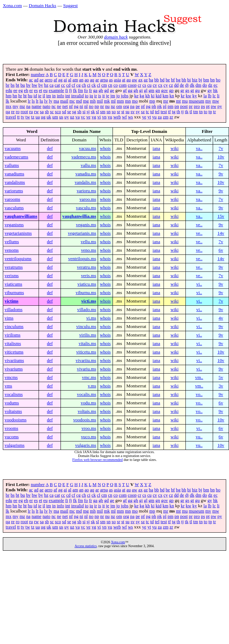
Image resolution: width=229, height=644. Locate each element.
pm (171, 106)
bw (35, 85)
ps (203, 106)
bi (189, 80)
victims (12, 301)
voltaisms (13, 411)
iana (156, 148)
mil (100, 101)
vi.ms (91, 318)
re (13, 112)
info (60, 96)
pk (159, 106)
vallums (12, 165)
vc (83, 117)
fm (80, 90)
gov (164, 90)
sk (93, 112)
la (205, 96)
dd (176, 85)
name (36, 106)
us (61, 117)
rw (36, 112)
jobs (125, 96)
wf (125, 117)
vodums (12, 403)
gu (197, 90)
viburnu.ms (86, 293)
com (123, 85)
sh (79, 112)
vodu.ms (88, 403)
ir (96, 96)
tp (210, 112)
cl (99, 85)
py (220, 106)
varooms (12, 199)
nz (113, 106)
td (152, 112)
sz (143, 112)
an (81, 80)
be (168, 80)
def (50, 148)
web (117, 117)
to (206, 112)
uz (72, 117)
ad (36, 80)
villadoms (13, 310)
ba (151, 80)
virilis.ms (88, 335)
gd (106, 90)
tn (201, 112)
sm (103, 112)
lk (7, 101)
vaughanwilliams (21, 216)
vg (94, 117)
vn (104, 117)
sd (64, 112)
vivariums (14, 369)
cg (79, 85)
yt (149, 117)
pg (148, 106)
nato (46, 106)
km (165, 96)
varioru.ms (87, 191)
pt (208, 106)
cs (144, 85)
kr (183, 96)
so (114, 112)
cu (149, 85)
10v (221, 157)
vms (8, 386)
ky (195, 96)
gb (101, 90)
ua (38, 117)
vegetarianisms (18, 233)
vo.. (199, 394)
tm (196, 112)
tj (182, 112)
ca (51, 85)
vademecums (16, 157)
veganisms (14, 225)
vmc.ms (89, 377)
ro (18, 112)
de (182, 85)
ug (43, 117)
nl (86, 106)
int (68, 96)
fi (67, 90)
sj (88, 112)
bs (13, 85)
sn (108, 112)
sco (58, 112)
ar (97, 80)
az (146, 80)
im (49, 96)
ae (42, 80)
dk (192, 85)
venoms (12, 250)
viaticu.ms (87, 284)
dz (210, 85)
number (38, 75)
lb (210, 96)
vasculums (14, 208)
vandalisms (15, 182)
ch (84, 85)
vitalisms (13, 344)
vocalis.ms (86, 394)
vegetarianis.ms (82, 233)
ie (40, 96)
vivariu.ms (86, 369)
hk (215, 90)
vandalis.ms (85, 182)
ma (56, 101)
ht (25, 96)
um (55, 117)
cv (155, 85)
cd (68, 85)
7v (221, 148)
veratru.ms (86, 267)
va (78, 117)
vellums (12, 242)
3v (221, 386)
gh (136, 90)
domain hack (116, 37)
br (8, 85)
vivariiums (14, 361)
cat (57, 85)
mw (216, 101)
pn (177, 106)
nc (53, 106)
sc (52, 112)
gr (182, 90)
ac (31, 80)
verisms (12, 276)
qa (8, 112)
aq (92, 80)
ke (136, 96)
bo (218, 80)
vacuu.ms (88, 148)
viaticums (13, 284)
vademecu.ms (84, 157)
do (205, 85)
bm (206, 80)
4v (221, 318)
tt (18, 117)
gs (187, 90)
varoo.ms (88, 199)
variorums (14, 191)
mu (185, 101)
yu (154, 117)
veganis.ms (86, 225)
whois (105, 148)
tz (33, 117)
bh (184, 80)
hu (30, 96)
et (41, 90)
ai (65, 80)
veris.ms (89, 276)
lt (37, 101)
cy (166, 85)
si (84, 112)
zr (171, 117)
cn (110, 85)
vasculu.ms (86, 208)
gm (151, 90)
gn (158, 90)
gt (192, 90)
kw (189, 96)
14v (221, 233)
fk (75, 90)
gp (171, 90)
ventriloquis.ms (82, 259)
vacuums (13, 148)
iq (91, 96)
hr (20, 96)
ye (144, 117)
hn (15, 96)
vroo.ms (89, 428)
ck (94, 85)
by (41, 85)
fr (90, 90)
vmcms (11, 377)
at (124, 80)
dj (187, 85)
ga (95, 90)
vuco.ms (89, 437)
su (127, 112)
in (54, 96)
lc (214, 96)
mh (93, 101)
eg (21, 90)
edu (9, 90)
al (70, 80)
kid (159, 96)
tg (174, 112)
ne (59, 106)
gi (141, 90)
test (164, 112)
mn (128, 101)
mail (64, 101)
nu (107, 106)
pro (197, 106)
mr (166, 101)
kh (148, 96)
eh (26, 90)
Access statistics (86, 546)
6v (221, 250)
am (75, 80)
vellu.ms (88, 242)
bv (28, 85)
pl (165, 106)
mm (120, 101)
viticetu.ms (86, 352)
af (55, 80)
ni (81, 106)
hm (8, 96)
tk (187, 112)
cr (139, 85)
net (65, 106)
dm (198, 85)
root (24, 112)
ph (154, 106)
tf (170, 112)
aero (48, 80)
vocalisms (14, 394)
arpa (104, 80)
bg (178, 80)
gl (146, 90)
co (115, 85)
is (100, 96)
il (44, 96)
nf (71, 106)
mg (86, 101)
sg (74, 112)
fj (70, 90)
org (126, 106)
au (128, 80)
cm (104, 85)
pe (138, 106)
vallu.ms (88, 165)
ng (76, 106)
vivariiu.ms (86, 361)
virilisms (13, 335)
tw (28, 117)
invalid (78, 96)
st (123, 112)
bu (23, 85)
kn (172, 96)
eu (45, 90)
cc (63, 85)
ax (141, 80)
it (104, 96)
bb (157, 80)
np (97, 106)
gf (125, 90)
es (36, 90)
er (31, 90)
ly (51, 101)
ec (215, 85)
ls (33, 101)
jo (118, 96)
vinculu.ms (86, 327)
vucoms (12, 437)
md (79, 101)
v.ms (92, 386)
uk (49, 117)
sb (47, 112)
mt (178, 101)
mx (8, 106)
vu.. (199, 437)
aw (135, 80)
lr (29, 101)
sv (133, 112)
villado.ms (87, 310)
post (184, 106)
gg (130, 90)
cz (171, 85)
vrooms (11, 428)
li (218, 96)
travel (11, 117)
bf (173, 80)
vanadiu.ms (86, 174)
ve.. (199, 225)
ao (87, 80)
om (119, 106)
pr (191, 106)
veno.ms (89, 250)
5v (221, 377)
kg (142, 96)
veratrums (14, 267)
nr (102, 106)
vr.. (199, 428)
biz (195, 80)
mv (208, 101)
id (35, 96)
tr (214, 112)
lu (41, 101)
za (160, 117)
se (69, 112)
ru (31, 112)
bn (213, 80)
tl (191, 112)
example (56, 90)
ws (130, 117)
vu (110, 117)
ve (88, 117)
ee (15, 90)
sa (42, 112)
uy (67, 117)
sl (98, 112)
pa (132, 106)
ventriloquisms (18, 259)
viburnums (14, 293)
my (16, 106)
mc (72, 101)
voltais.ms (87, 411)
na (28, 106)
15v (221, 216)
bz (46, 85)
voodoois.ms (85, 420)
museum (197, 101)
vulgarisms (15, 445)
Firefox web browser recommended (97, 460)
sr (118, 112)
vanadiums (14, 174)
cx (160, 85)
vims (9, 318)
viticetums (14, 352)
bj (200, 80)
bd (162, 80)
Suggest (70, 5)
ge (112, 90)
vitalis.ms (87, 344)
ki (153, 96)
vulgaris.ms (85, 445)
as (111, 80)
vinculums (14, 327)
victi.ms (88, 301)
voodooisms (16, 420)
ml (113, 101)
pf (143, 106)
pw (214, 106)
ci (89, 85)
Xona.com (12, 5)
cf (73, 85)
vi (99, 117)
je (107, 96)
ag (61, 80)
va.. (199, 148)
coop (132, 85)
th (178, 112)
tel (157, 112)
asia (118, 80)
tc (147, 112)
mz (22, 106)
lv (46, 101)
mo (135, 101)
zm (166, 117)
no (91, 106)
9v (221, 174)
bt (17, 85)
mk (107, 101)
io (87, 96)
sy (138, 112)
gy (210, 90)
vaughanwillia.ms (79, 216)
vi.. (199, 284)
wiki (175, 148)
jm (113, 96)
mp (152, 101)
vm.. (199, 377)
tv (23, 117)
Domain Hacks (42, 5)
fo (86, 90)
